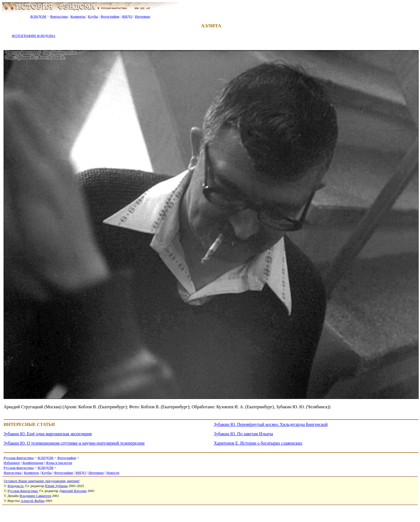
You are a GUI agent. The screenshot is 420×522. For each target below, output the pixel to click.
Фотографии (110, 16)
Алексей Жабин (33, 501)
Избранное (12, 463)
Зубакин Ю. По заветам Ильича (244, 434)
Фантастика (59, 16)
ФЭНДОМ (38, 16)
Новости (113, 473)
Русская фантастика (19, 458)
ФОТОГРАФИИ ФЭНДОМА (34, 36)
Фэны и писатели (59, 463)
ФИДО (127, 16)
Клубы (93, 16)
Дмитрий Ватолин (73, 491)
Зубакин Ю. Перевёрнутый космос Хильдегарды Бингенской (271, 424)
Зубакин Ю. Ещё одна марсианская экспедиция (48, 434)
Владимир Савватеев (35, 496)
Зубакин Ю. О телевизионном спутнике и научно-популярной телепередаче (74, 443)
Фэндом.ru (15, 486)
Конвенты (78, 16)
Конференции (33, 463)
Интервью (142, 16)
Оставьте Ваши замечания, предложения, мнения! (42, 481)
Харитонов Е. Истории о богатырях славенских (258, 443)
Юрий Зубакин (56, 486)
